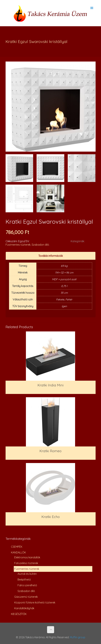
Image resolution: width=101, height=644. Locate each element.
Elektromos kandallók (27, 557)
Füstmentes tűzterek (18, 245)
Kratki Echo (51, 517)
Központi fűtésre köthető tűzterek (35, 602)
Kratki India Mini (51, 385)
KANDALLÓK (18, 552)
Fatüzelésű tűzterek (26, 563)
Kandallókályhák (24, 608)
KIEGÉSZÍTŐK (19, 614)
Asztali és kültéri (27, 574)
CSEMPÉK (17, 547)
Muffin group (78, 637)
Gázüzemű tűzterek (26, 597)
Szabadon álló (40, 245)
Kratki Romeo (51, 451)
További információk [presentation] (51, 256)
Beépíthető (24, 580)
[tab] (51, 256)
